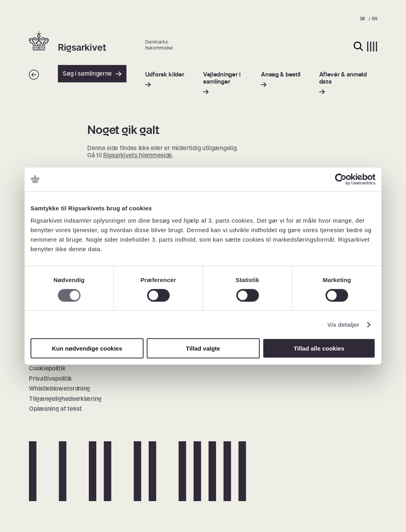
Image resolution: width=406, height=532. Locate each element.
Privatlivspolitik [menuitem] (51, 379)
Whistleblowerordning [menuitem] (59, 388)
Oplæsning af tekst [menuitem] (56, 409)
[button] (43, 42)
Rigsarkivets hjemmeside (138, 155)
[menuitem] (165, 79)
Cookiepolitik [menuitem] (47, 368)
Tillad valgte (203, 348)
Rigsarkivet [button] (82, 48)
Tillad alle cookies (319, 348)
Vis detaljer (344, 324)
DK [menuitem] (363, 19)
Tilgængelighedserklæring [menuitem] (65, 399)
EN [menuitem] (374, 19)
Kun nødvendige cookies (87, 348)
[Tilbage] (34, 77)
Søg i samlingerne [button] (92, 73)
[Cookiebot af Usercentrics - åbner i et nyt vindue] (341, 179)
